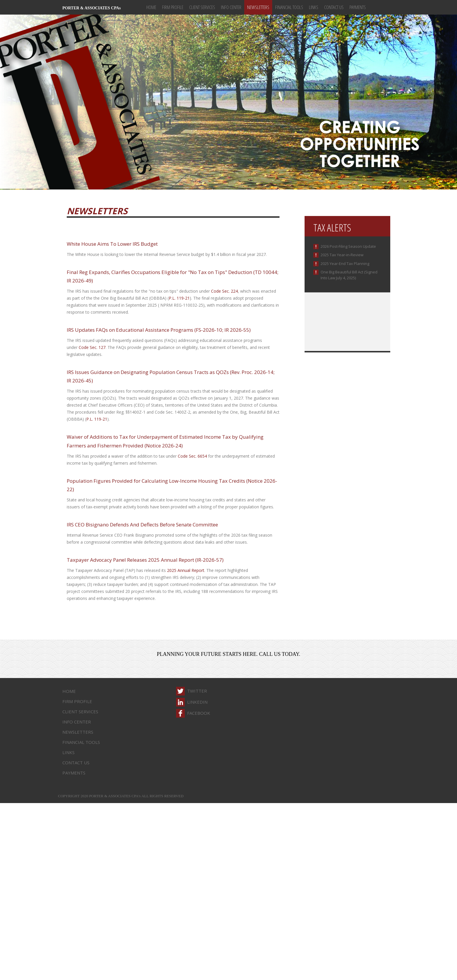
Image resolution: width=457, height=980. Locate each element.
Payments (358, 7)
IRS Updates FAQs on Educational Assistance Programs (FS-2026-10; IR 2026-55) (159, 330)
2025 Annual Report (186, 570)
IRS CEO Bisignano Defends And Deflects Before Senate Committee (142, 525)
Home (151, 7)
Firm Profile (173, 7)
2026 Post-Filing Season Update (348, 246)
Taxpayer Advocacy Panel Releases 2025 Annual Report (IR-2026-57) (145, 560)
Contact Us (334, 7)
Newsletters (258, 7)
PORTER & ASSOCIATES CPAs (92, 8)
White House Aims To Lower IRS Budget (112, 244)
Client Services (202, 7)
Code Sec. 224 (224, 291)
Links (314, 7)
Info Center (231, 7)
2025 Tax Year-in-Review (342, 255)
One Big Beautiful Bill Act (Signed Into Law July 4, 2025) (349, 275)
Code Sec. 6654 (192, 456)
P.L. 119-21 (179, 298)
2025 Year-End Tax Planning (345, 264)
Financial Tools (289, 7)
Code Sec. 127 (92, 347)
